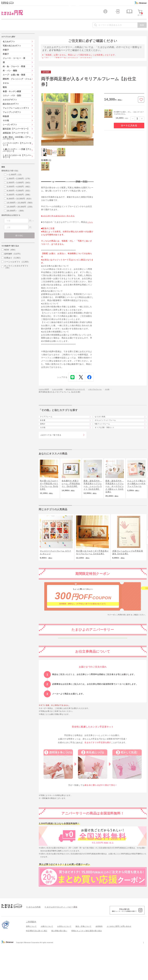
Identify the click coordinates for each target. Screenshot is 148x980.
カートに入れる (129, 130)
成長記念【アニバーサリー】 (16, 138)
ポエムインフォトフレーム (109, 434)
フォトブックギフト (12, 117)
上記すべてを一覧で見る (51, 458)
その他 (117, 397)
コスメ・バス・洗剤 (12, 100)
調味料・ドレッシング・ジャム (17, 84)
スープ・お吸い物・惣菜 (14, 79)
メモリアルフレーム (104, 397)
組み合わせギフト (11, 109)
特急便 (6, 121)
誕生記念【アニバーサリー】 (81, 397)
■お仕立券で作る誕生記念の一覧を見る (59, 224)
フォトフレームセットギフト (16, 113)
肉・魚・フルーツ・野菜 (14, 71)
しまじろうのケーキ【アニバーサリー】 (17, 161)
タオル (6, 88)
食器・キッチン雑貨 (12, 96)
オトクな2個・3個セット (108, 449)
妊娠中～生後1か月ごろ (93, 663)
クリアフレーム (49, 426)
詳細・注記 (82, 187)
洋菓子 (6, 55)
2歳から (93, 712)
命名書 (45, 434)
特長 (53, 187)
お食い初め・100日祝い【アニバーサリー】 (17, 143)
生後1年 (93, 702)
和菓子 (6, 59)
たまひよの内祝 (60, 397)
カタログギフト (10, 104)
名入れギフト (9, 46)
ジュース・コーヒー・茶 (14, 63)
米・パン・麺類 (10, 75)
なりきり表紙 (102, 426)
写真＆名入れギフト (12, 50)
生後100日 (93, 683)
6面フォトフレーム (105, 441)
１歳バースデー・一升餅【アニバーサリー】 (17, 155)
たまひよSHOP (45, 397)
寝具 (5, 92)
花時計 (45, 441)
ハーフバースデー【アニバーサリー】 (17, 149)
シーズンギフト (10, 129)
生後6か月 (93, 692)
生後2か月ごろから (93, 673)
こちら (90, 230)
